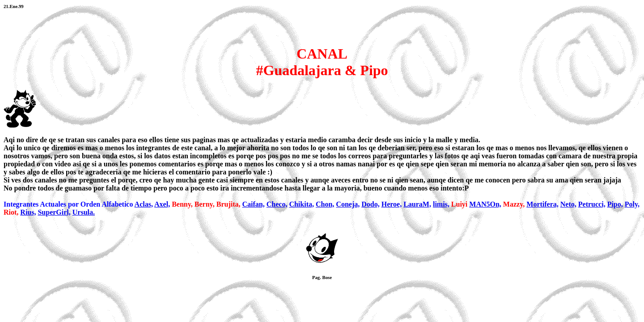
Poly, (632, 204)
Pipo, (615, 204)
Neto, (568, 204)
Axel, (162, 204)
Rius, (28, 212)
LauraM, (417, 204)
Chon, (325, 204)
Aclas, (144, 204)
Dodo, (370, 204)
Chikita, (301, 204)
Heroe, (392, 204)
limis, (441, 204)
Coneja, (348, 204)
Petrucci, (592, 204)
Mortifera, (542, 204)
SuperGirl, (54, 212)
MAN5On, (485, 204)
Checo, (277, 204)
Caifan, (254, 204)
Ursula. (84, 212)
